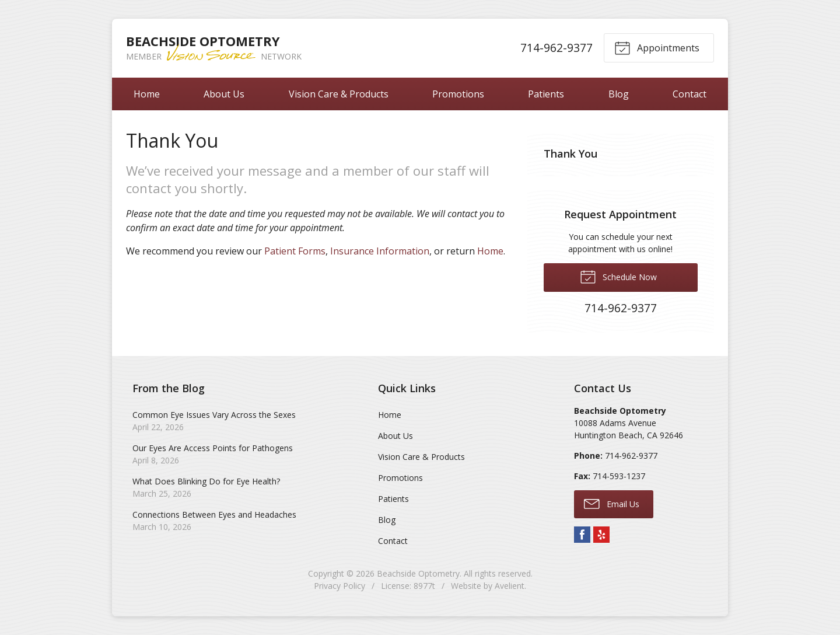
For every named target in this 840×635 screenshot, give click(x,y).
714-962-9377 (556, 48)
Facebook (582, 535)
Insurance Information (380, 251)
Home (147, 94)
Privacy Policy (339, 586)
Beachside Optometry (418, 573)
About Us (224, 94)
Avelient (510, 586)
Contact (689, 94)
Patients (546, 94)
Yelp (601, 535)
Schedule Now (618, 276)
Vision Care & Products (339, 94)
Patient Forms (295, 251)
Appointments (657, 47)
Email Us (612, 503)
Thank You (570, 153)
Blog (619, 94)
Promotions (458, 94)
